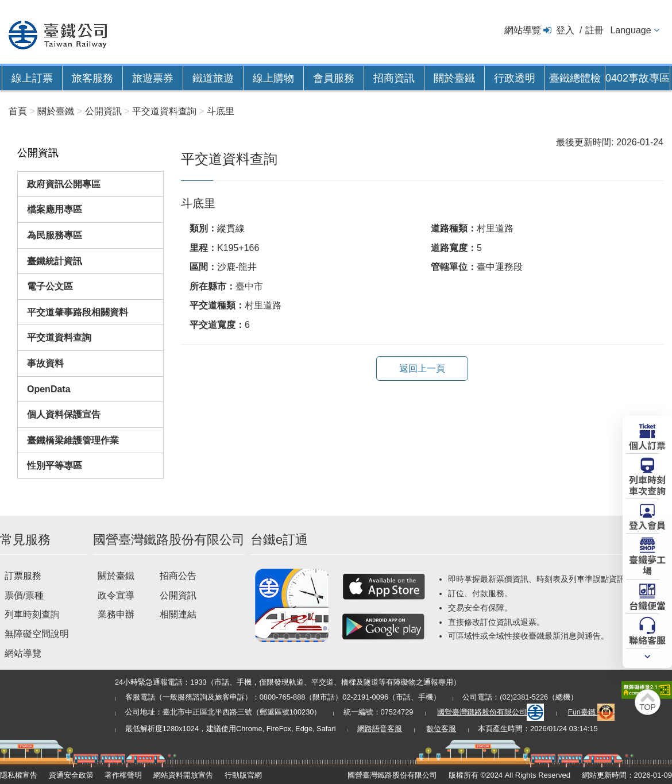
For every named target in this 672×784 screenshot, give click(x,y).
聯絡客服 (647, 639)
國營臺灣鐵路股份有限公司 (491, 712)
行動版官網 (243, 775)
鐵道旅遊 (213, 78)
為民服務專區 (55, 235)
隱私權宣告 (19, 775)
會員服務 (334, 78)
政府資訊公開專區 (64, 184)
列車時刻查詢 (32, 614)
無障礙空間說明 (37, 634)
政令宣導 (116, 595)
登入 (565, 30)
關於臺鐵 (454, 78)
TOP (648, 707)
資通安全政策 (71, 775)
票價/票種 (24, 595)
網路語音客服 (380, 729)
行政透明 (515, 78)
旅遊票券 (153, 78)
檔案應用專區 (55, 209)
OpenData (49, 389)
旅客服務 (92, 78)
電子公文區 (50, 286)
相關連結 (178, 614)
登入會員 (647, 524)
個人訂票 (647, 445)
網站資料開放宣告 (183, 775)
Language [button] (630, 30)
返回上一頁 (422, 368)
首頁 (18, 111)
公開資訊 (178, 595)
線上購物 (273, 78)
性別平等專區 (55, 466)
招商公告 (178, 576)
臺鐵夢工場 (647, 564)
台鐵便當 (647, 605)
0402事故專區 (638, 78)
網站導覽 (523, 30)
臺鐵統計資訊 (55, 261)
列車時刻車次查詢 (647, 484)
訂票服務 (23, 576)
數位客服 (441, 729)
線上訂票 (32, 78)
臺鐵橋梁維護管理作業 (73, 440)
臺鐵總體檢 (575, 78)
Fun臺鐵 (592, 712)
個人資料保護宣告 (64, 414)
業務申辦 (116, 614)
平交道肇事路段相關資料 (78, 312)
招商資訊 (394, 78)
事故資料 (45, 363)
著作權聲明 (123, 775)
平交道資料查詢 (59, 337)
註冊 (594, 30)
